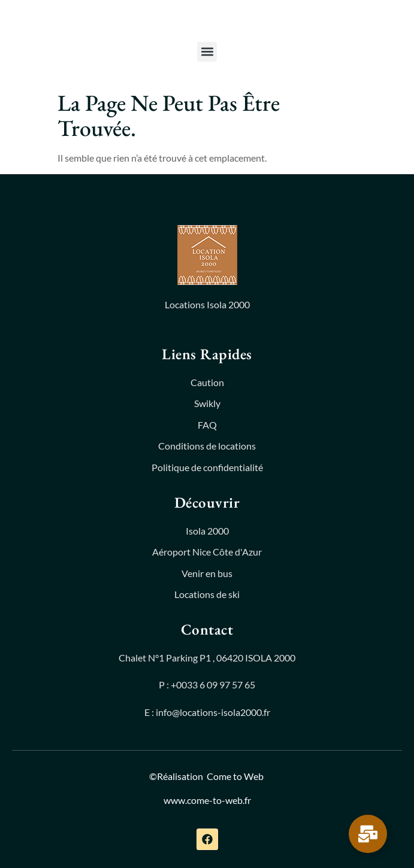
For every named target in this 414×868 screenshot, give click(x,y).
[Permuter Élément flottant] (368, 834)
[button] (207, 52)
